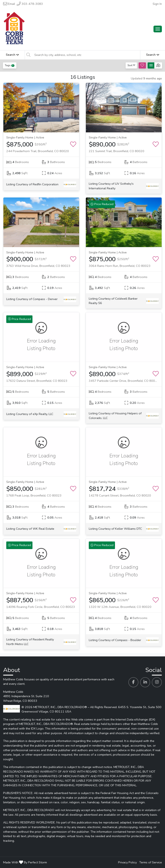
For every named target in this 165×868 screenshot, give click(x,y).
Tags (10, 65)
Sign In (157, 4)
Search (12, 55)
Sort (131, 65)
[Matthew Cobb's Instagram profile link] (157, 682)
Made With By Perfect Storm (25, 862)
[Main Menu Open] (158, 29)
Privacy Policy (127, 862)
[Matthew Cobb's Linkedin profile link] (145, 682)
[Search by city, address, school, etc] (86, 55)
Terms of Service (151, 862)
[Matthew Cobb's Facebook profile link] (133, 682)
